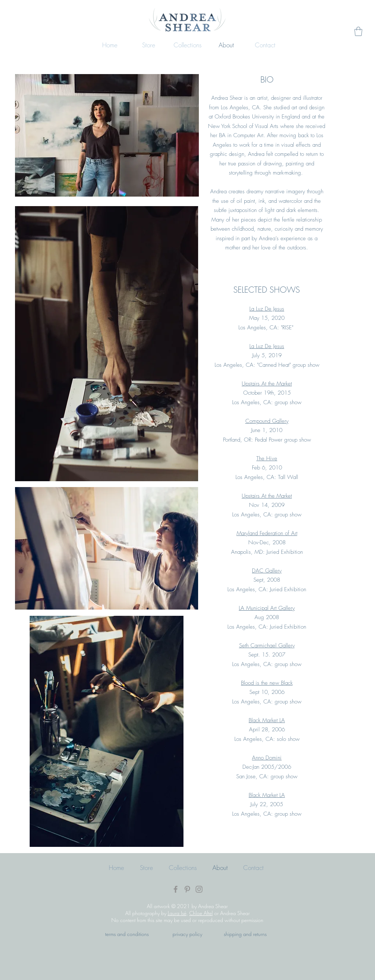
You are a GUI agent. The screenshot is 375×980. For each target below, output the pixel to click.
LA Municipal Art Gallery (267, 608)
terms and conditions (127, 934)
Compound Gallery (267, 421)
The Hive (267, 458)
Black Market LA (267, 720)
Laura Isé (177, 913)
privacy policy (187, 934)
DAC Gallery (267, 571)
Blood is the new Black (267, 683)
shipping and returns (245, 934)
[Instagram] (199, 889)
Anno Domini (267, 758)
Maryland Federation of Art (267, 533)
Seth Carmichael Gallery (267, 646)
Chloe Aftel (201, 913)
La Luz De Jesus (267, 309)
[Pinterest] (187, 889)
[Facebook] (176, 889)
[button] (358, 31)
